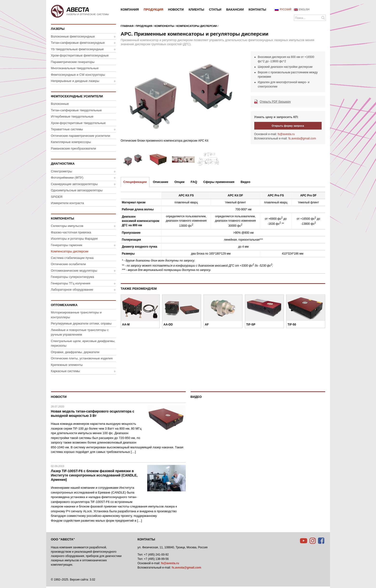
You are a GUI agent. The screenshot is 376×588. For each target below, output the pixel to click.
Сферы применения (219, 182)
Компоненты (164, 26)
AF (207, 325)
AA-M (126, 325)
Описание (161, 182)
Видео (245, 182)
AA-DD (168, 325)
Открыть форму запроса (288, 126)
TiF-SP (251, 325)
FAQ (194, 182)
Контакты (146, 539)
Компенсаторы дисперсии (197, 26)
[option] (183, 98)
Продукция (144, 26)
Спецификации (135, 182)
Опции (179, 182)
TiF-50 (292, 325)
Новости (59, 397)
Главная (127, 26)
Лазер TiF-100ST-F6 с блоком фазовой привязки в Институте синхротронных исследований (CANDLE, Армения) (94, 475)
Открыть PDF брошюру (275, 102)
